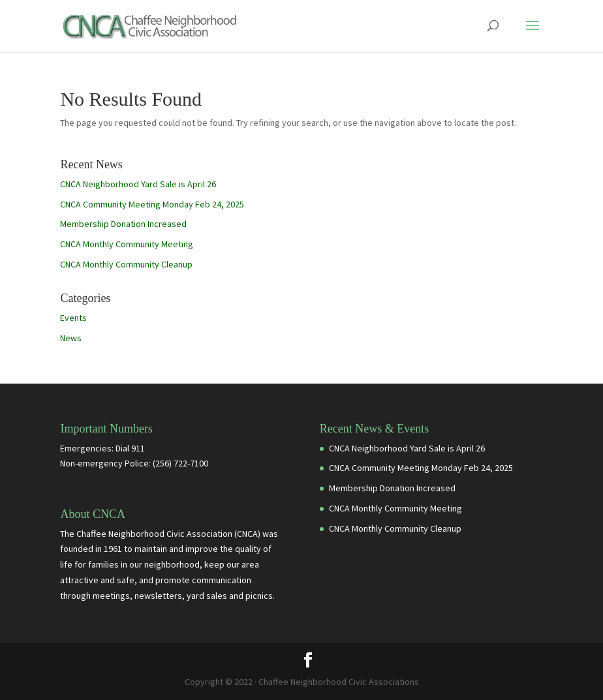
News (71, 338)
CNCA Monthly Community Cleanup (126, 264)
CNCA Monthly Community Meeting (127, 244)
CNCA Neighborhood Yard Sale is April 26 (138, 184)
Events (73, 318)
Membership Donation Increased (123, 224)
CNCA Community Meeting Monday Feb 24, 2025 (152, 204)
